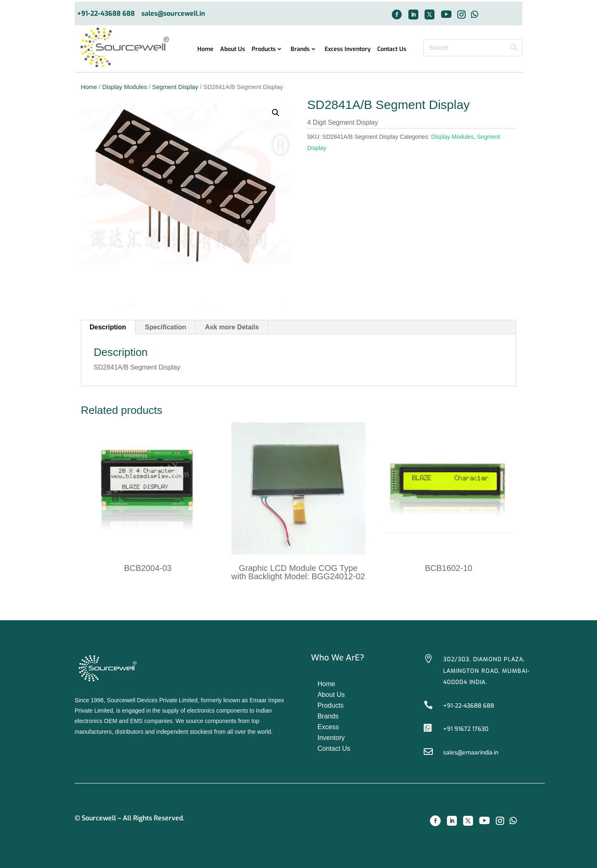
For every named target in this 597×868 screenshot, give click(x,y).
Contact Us (392, 50)
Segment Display (175, 87)
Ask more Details (232, 327)
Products (264, 50)
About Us (233, 50)
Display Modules (125, 87)
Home (205, 50)
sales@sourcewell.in (173, 14)
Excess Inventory (348, 50)
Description (108, 327)
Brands (300, 50)
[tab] (108, 327)
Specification (165, 327)
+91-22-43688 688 (106, 14)
